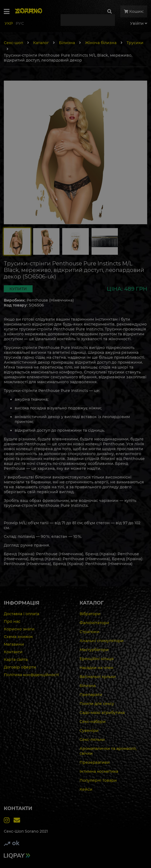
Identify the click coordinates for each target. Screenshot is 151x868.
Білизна (67, 43)
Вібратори (90, 614)
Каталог (41, 43)
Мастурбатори (94, 650)
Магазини (14, 644)
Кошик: (134, 11)
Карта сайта (16, 660)
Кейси (86, 789)
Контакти (13, 652)
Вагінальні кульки (98, 677)
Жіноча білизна (101, 43)
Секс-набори (93, 722)
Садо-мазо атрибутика (102, 713)
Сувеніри (89, 731)
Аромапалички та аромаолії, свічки (108, 751)
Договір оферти (20, 667)
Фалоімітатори (94, 623)
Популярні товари (98, 780)
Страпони (89, 632)
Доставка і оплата (21, 614)
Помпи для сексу (97, 704)
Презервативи (95, 762)
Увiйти (139, 23)
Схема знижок (18, 637)
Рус (20, 23)
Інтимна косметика (99, 771)
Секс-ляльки (92, 740)
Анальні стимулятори (102, 641)
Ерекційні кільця (97, 659)
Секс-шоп (13, 43)
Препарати (91, 695)
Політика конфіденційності (31, 675)
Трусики (135, 43)
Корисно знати (19, 629)
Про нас (12, 621)
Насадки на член (97, 668)
